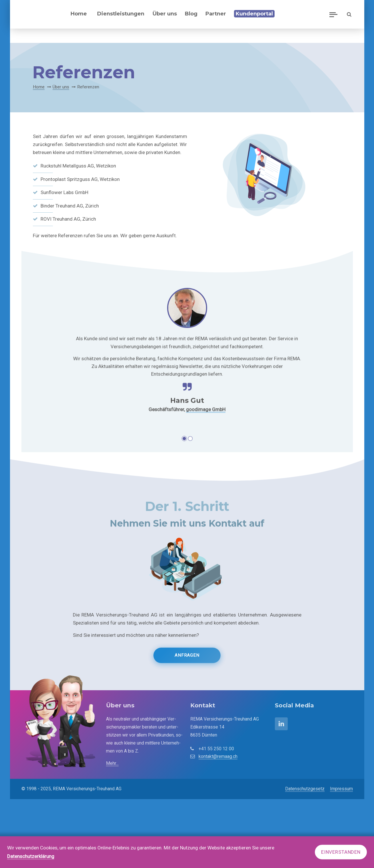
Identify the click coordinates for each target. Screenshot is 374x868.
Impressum (341, 789)
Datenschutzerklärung (31, 856)
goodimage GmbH (206, 452)
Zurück (45, 404)
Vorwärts (326, 404)
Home (39, 87)
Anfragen (187, 661)
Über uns (61, 87)
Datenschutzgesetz (305, 789)
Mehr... (112, 763)
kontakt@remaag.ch (218, 756)
